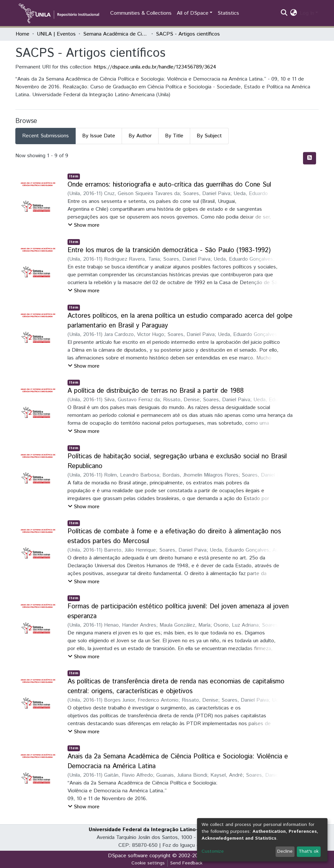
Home (23, 34)
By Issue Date (99, 136)
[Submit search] (284, 13)
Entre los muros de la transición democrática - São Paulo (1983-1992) (169, 250)
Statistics (228, 13)
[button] (294, 13)
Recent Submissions (46, 136)
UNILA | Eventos (56, 34)
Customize (213, 851)
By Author (140, 136)
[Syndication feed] (310, 158)
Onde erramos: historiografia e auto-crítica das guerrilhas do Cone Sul (169, 185)
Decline (285, 851)
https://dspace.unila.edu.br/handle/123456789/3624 (155, 67)
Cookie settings (148, 863)
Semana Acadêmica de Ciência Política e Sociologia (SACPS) (116, 34)
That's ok (309, 851)
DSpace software (128, 856)
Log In (307, 13)
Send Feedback (186, 863)
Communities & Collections (141, 13)
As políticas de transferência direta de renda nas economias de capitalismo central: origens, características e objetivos (176, 686)
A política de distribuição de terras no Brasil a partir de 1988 (156, 391)
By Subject (209, 136)
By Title (174, 136)
